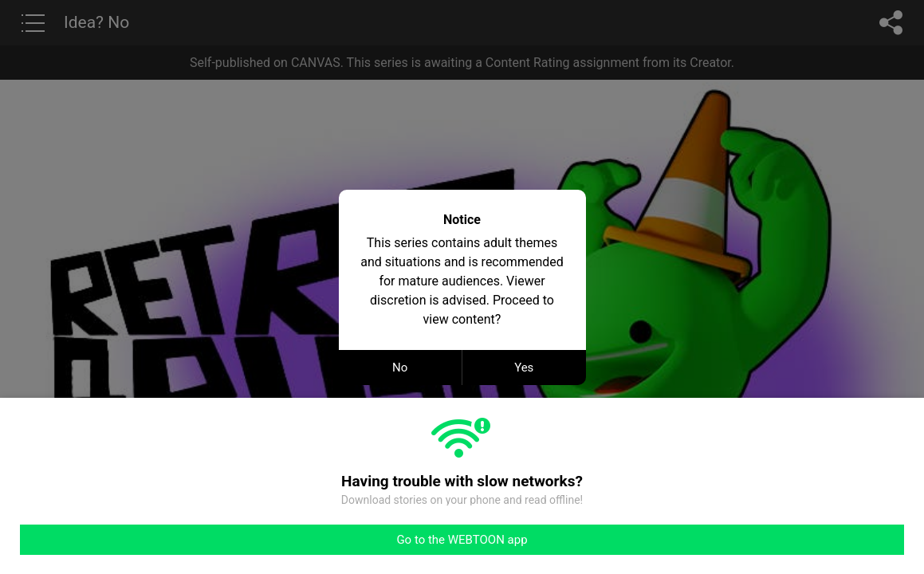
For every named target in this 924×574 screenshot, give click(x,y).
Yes (524, 368)
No (400, 368)
